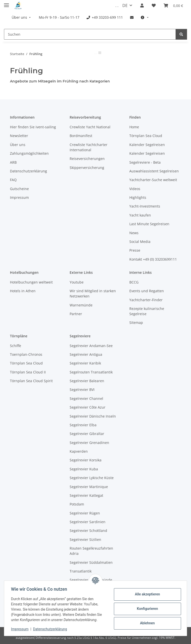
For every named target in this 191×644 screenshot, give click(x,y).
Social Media (140, 242)
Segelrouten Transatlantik (91, 372)
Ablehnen (146, 623)
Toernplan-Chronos (26, 354)
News (134, 233)
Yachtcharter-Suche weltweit (153, 180)
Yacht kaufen (140, 215)
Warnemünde (81, 305)
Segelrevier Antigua (86, 354)
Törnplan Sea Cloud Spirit (31, 381)
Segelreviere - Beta (145, 162)
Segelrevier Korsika (86, 460)
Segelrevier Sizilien (85, 539)
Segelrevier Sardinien (88, 522)
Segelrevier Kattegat (86, 495)
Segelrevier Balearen (87, 381)
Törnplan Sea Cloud (146, 136)
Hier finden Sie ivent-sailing (33, 127)
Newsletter (19, 136)
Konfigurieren (146, 609)
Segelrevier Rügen (85, 513)
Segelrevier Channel (86, 398)
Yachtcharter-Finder (146, 300)
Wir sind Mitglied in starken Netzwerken (93, 293)
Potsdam (77, 504)
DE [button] (125, 5)
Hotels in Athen (23, 291)
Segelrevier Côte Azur (88, 407)
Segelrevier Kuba (84, 469)
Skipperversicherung (87, 168)
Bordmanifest (81, 136)
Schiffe (16, 346)
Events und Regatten (147, 291)
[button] (142, 5)
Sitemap (136, 322)
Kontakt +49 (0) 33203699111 (153, 259)
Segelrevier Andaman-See (91, 346)
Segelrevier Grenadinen (89, 443)
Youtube (77, 282)
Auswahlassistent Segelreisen (154, 171)
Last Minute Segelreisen (149, 224)
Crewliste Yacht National (90, 127)
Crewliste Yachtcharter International (89, 147)
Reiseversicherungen (87, 159)
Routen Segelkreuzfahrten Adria (91, 551)
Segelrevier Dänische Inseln (93, 416)
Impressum (21, 629)
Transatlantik (81, 571)
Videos (135, 189)
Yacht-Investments (145, 206)
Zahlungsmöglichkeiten (29, 153)
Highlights (138, 197)
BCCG (134, 282)
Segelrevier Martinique (89, 487)
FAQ (13, 180)
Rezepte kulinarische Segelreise (147, 311)
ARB (13, 162)
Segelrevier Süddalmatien (91, 562)
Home (134, 127)
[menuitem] (22, 17)
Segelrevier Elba (83, 425)
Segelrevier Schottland (88, 531)
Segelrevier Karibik (85, 363)
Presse (135, 250)
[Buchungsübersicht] (173, 5)
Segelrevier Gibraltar (87, 434)
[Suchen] (90, 34)
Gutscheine (19, 189)
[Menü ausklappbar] (6, 3)
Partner (76, 314)
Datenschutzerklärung (51, 629)
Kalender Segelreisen (147, 145)
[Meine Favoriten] (154, 5)
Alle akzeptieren (146, 594)
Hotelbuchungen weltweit (31, 282)
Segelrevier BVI (82, 390)
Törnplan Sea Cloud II (28, 372)
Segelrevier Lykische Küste (92, 478)
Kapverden (79, 451)
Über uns (18, 145)
